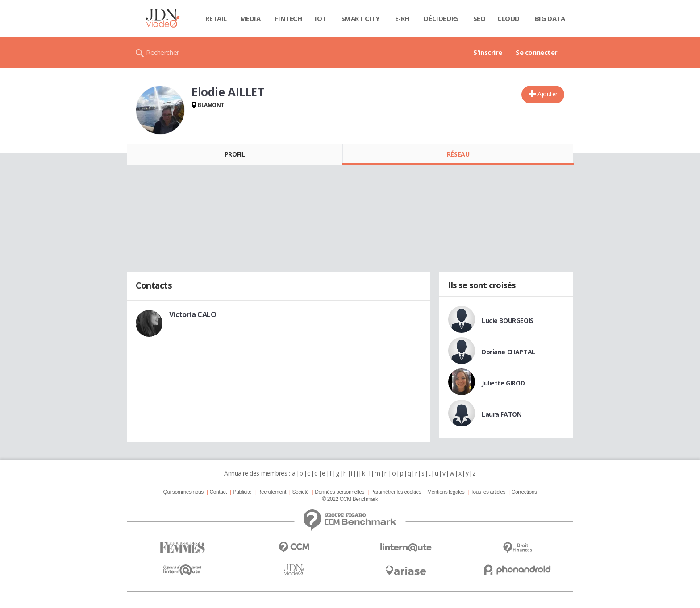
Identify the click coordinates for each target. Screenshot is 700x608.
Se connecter (537, 52)
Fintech (288, 18)
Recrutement (272, 492)
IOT (321, 18)
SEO (479, 18)
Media (250, 18)
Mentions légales (446, 492)
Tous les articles (488, 492)
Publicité (242, 492)
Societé (300, 492)
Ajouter (548, 94)
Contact (218, 492)
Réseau (458, 154)
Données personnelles (340, 492)
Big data (550, 18)
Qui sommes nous (183, 492)
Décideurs (441, 18)
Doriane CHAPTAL (508, 352)
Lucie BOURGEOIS (508, 321)
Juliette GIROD (503, 383)
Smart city (360, 18)
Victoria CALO (193, 314)
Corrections (524, 492)
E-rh (402, 18)
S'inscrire (488, 52)
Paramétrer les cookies (396, 492)
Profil (235, 154)
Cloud (508, 18)
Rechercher (163, 52)
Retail (216, 18)
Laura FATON (502, 414)
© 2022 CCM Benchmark (350, 499)
